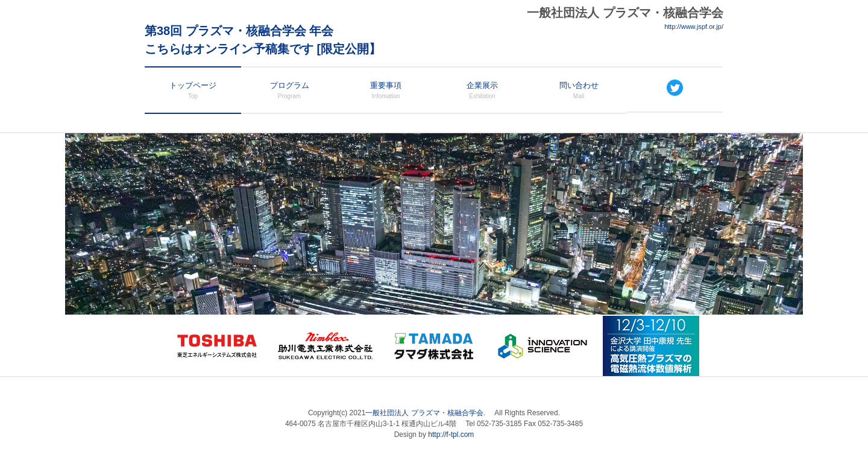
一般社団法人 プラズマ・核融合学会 (424, 413)
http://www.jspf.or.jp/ (694, 27)
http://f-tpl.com (451, 435)
